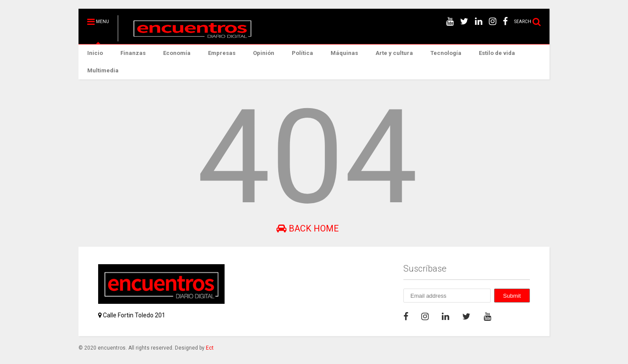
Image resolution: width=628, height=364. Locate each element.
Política (302, 53)
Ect (210, 348)
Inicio (95, 53)
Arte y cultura (394, 53)
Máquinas (344, 53)
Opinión (264, 53)
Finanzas (133, 53)
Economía (177, 53)
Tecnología (446, 53)
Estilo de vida (497, 53)
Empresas (222, 53)
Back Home (308, 228)
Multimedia (103, 70)
